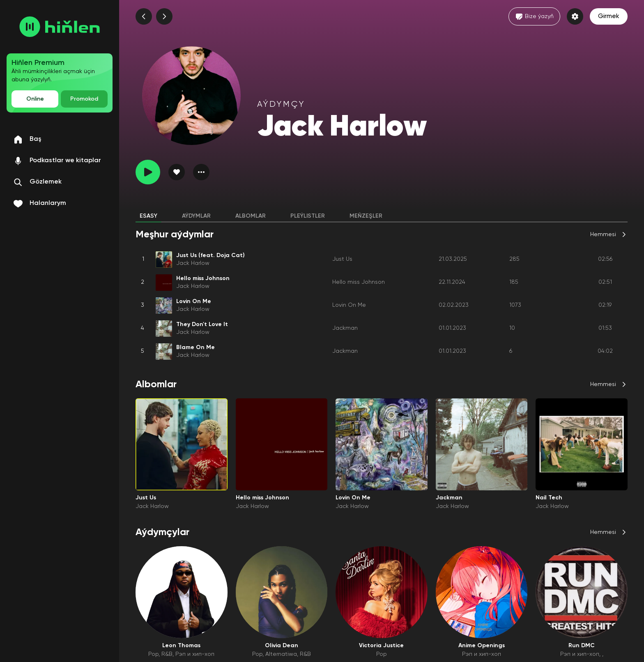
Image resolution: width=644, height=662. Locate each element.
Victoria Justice (381, 646)
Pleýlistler (308, 216)
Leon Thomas (181, 646)
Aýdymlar (196, 216)
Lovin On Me (349, 305)
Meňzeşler (366, 216)
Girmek (609, 16)
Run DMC (582, 646)
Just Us (342, 259)
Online (35, 99)
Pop (153, 654)
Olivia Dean (282, 646)
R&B (167, 654)
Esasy (148, 216)
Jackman (345, 328)
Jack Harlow (193, 263)
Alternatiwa (281, 654)
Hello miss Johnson (359, 282)
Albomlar (251, 216)
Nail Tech (549, 498)
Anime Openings (482, 646)
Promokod (84, 99)
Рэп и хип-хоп (195, 654)
